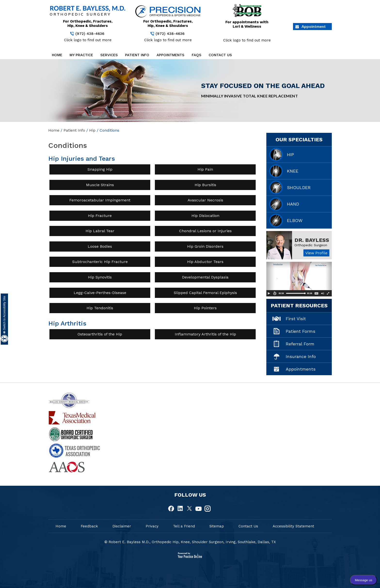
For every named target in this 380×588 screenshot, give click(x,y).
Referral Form (300, 344)
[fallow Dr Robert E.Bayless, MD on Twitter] (190, 509)
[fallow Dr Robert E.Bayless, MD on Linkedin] (181, 509)
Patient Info (137, 55)
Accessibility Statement (293, 526)
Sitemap (217, 526)
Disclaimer (122, 526)
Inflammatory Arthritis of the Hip (205, 334)
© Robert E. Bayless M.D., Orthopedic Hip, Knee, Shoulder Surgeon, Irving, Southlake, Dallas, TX (190, 542)
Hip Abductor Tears (205, 262)
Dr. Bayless (312, 240)
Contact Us (220, 55)
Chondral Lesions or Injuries (205, 231)
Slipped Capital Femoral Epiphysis (205, 293)
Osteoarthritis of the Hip (100, 334)
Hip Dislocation (205, 216)
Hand (293, 204)
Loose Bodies (100, 246)
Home (57, 55)
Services (109, 55)
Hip (92, 130)
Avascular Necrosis (205, 200)
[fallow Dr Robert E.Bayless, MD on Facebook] (172, 509)
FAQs (197, 55)
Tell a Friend (184, 526)
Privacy (152, 526)
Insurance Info (301, 356)
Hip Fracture (100, 216)
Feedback (89, 526)
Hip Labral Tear (100, 231)
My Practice (81, 55)
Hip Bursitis (205, 185)
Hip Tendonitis (100, 308)
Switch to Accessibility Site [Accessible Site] (4, 315)
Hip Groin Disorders (205, 246)
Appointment (314, 26)
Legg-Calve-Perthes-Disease (100, 293)
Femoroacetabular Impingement (100, 200)
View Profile (316, 253)
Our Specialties (299, 139)
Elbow (295, 220)
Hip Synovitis (100, 277)
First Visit (296, 319)
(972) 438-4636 (90, 34)
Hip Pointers (205, 308)
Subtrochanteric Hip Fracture (100, 262)
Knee (293, 171)
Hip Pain (205, 169)
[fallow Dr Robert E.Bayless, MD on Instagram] (207, 509)
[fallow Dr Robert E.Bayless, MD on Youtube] (198, 509)
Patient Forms (301, 331)
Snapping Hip (100, 169)
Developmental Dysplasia (205, 277)
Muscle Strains (100, 185)
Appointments (170, 55)
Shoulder (299, 187)
